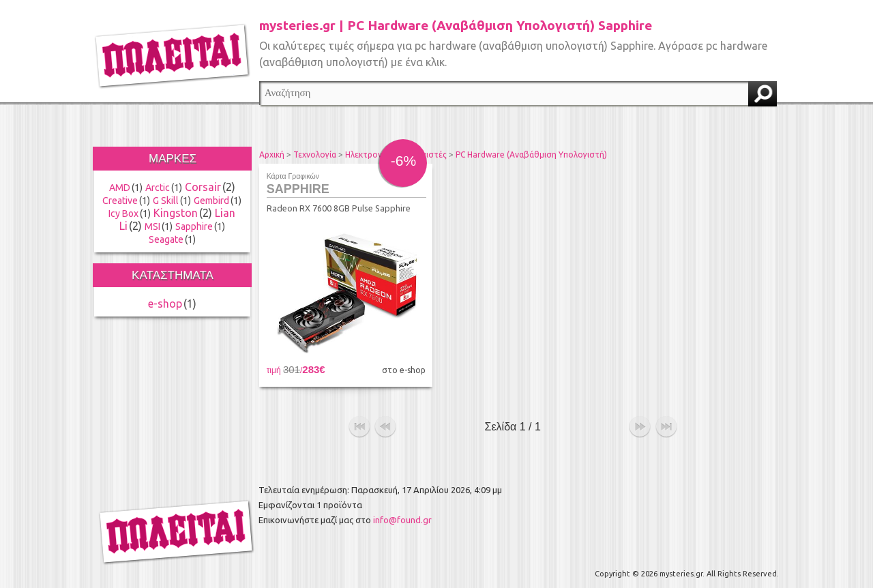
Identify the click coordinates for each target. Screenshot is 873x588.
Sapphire (194, 226)
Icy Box (123, 214)
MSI (152, 226)
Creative (120, 201)
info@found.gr (402, 516)
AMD (120, 188)
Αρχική (272, 155)
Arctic (158, 188)
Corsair (203, 187)
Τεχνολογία (315, 155)
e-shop (165, 304)
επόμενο (640, 424)
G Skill (166, 201)
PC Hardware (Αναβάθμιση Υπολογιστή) (531, 155)
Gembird (211, 201)
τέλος (666, 424)
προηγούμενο (385, 424)
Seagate (166, 239)
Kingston (176, 213)
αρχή (359, 424)
